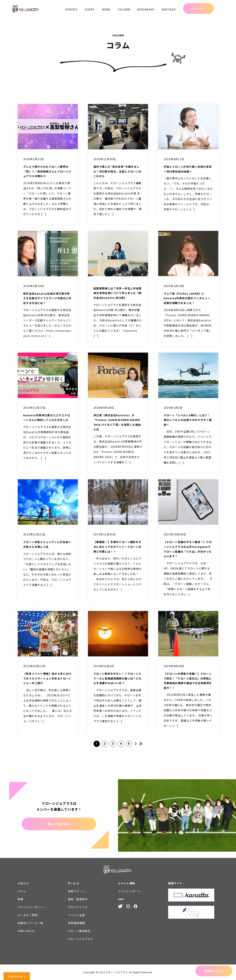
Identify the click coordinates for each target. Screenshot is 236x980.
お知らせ (23, 883)
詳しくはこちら (59, 824)
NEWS (106, 9)
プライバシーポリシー (32, 907)
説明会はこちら (214, 971)
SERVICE (71, 9)
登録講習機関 (76, 923)
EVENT (90, 9)
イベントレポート (129, 891)
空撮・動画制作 (78, 899)
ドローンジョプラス (81, 939)
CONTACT (199, 8)
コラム (22, 891)
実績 (21, 899)
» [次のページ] (136, 744)
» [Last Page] (141, 744)
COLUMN (124, 9)
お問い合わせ (26, 931)
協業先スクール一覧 (31, 923)
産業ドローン (76, 891)
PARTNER (169, 9)
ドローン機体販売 (79, 931)
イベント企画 (76, 915)
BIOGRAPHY (146, 9)
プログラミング (78, 907)
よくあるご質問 (28, 915)
